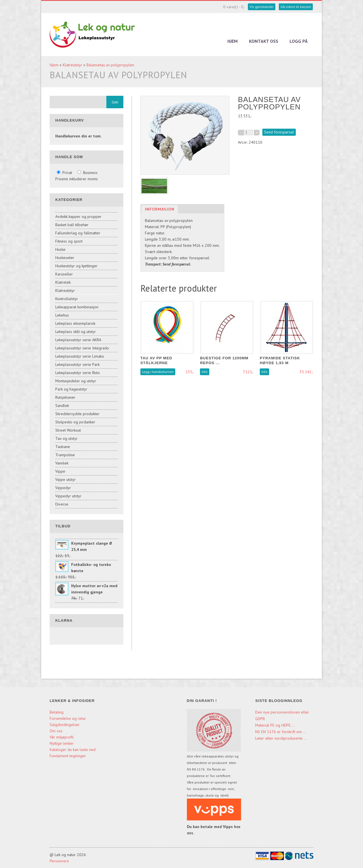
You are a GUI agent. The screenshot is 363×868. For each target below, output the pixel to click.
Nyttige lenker (62, 743)
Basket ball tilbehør (72, 225)
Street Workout (68, 430)
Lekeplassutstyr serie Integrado (82, 348)
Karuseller (64, 274)
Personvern (59, 861)
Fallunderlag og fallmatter (78, 233)
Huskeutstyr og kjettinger (76, 266)
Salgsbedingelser (65, 725)
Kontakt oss (264, 41)
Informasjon (160, 209)
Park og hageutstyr (71, 389)
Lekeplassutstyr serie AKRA (78, 340)
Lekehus (62, 315)
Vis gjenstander (262, 7)
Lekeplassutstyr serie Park (77, 364)
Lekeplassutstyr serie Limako (80, 356)
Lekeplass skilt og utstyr (76, 332)
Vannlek (62, 463)
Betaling (57, 712)
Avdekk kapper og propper (78, 217)
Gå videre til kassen (296, 7)
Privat (65, 173)
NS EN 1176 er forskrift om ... (281, 732)
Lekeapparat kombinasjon (77, 307)
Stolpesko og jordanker (75, 422)
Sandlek (62, 406)
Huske (60, 249)
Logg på (299, 41)
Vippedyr (63, 488)
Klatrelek (63, 282)
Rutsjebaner (65, 397)
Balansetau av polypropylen (110, 65)
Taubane (63, 447)
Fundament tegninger (68, 756)
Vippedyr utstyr (68, 496)
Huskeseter (65, 258)
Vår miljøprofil (62, 737)
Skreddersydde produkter (77, 414)
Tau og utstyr (67, 438)
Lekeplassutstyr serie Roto (78, 373)
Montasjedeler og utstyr (76, 381)
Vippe (60, 471)
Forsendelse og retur (68, 718)
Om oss (56, 731)
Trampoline (65, 455)
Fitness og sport (69, 241)
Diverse (62, 504)
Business (87, 173)
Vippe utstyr (66, 479)
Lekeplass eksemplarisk (75, 323)
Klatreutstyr (72, 65)
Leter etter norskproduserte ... (281, 738)
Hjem (233, 41)
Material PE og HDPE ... (275, 725)
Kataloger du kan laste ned (73, 750)
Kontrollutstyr (67, 299)
